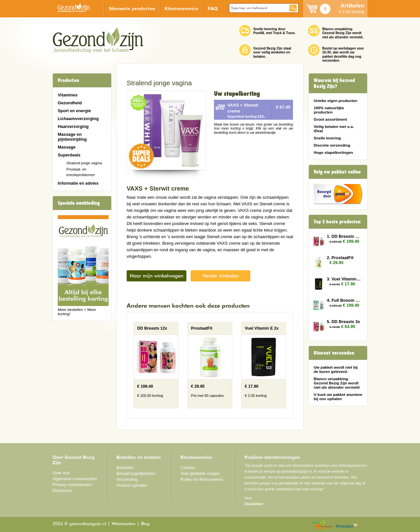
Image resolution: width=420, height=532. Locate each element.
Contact (188, 468)
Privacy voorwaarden (72, 485)
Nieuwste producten (132, 8)
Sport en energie (74, 111)
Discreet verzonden (334, 353)
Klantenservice (181, 8)
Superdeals (69, 155)
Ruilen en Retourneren (202, 479)
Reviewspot (347, 525)
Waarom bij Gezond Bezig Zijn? (334, 83)
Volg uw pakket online (337, 172)
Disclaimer (62, 491)
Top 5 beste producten (337, 222)
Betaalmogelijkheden (136, 473)
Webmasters (124, 524)
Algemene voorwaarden (75, 479)
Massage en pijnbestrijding (72, 137)
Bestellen (125, 468)
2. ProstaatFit (340, 258)
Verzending (127, 479)
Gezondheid (70, 103)
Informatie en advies (78, 183)
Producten (68, 80)
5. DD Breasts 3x (343, 322)
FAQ (213, 8)
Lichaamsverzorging (78, 119)
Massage (67, 147)
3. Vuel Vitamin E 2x (344, 279)
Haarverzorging (73, 126)
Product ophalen (132, 485)
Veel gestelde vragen (200, 473)
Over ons (61, 473)
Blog (145, 524)
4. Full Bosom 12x (344, 300)
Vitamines (68, 95)
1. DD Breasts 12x (344, 236)
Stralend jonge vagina (84, 163)
